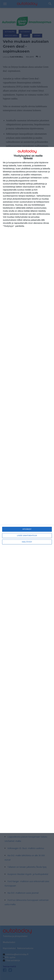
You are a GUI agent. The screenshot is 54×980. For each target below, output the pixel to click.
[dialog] (27, 490)
